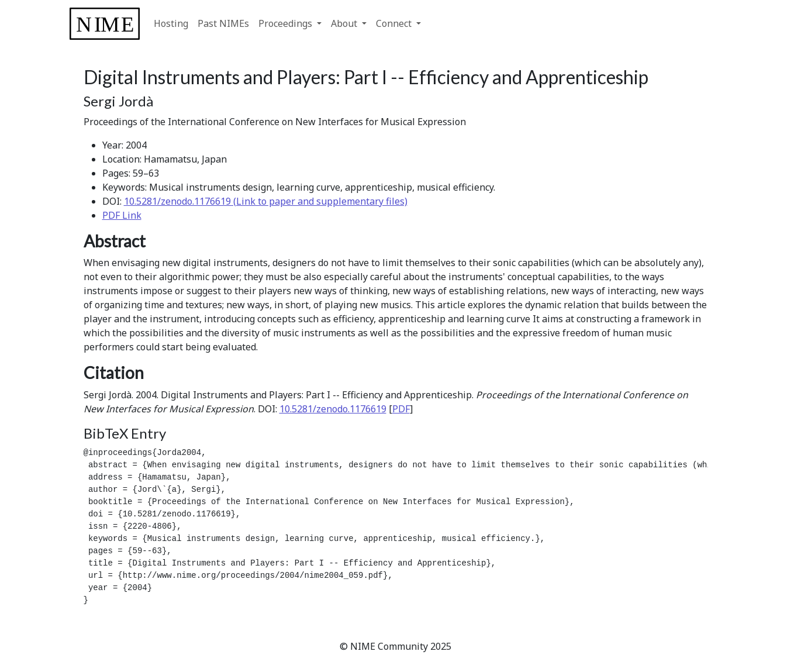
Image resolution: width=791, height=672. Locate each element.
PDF (401, 409)
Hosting (171, 23)
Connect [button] (395, 23)
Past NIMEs (223, 23)
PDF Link (122, 215)
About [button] (345, 23)
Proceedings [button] (286, 23)
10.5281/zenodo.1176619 (333, 409)
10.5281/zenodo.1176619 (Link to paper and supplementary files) (266, 201)
